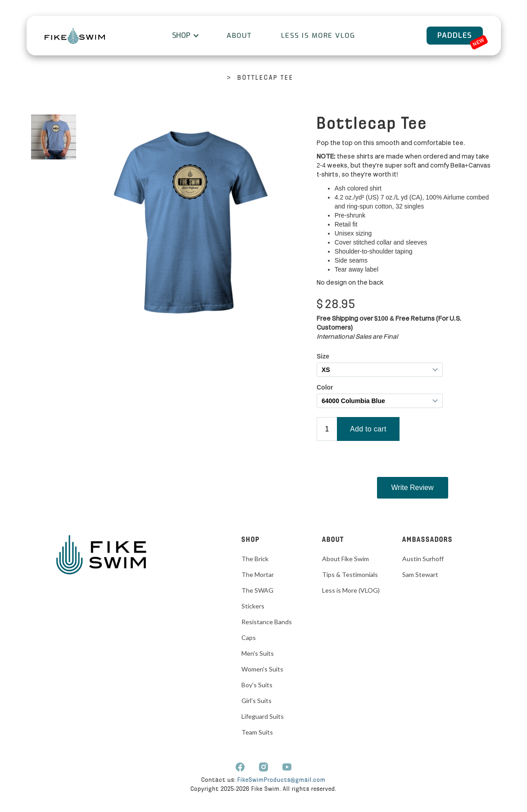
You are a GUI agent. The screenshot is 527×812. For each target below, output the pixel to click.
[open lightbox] (54, 137)
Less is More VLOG (318, 36)
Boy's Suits (257, 685)
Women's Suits (262, 669)
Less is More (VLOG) (351, 590)
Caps (249, 637)
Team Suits (257, 732)
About (239, 36)
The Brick (255, 559)
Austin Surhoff (423, 559)
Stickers (253, 606)
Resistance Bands (267, 622)
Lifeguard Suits (263, 716)
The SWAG (257, 590)
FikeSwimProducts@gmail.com (282, 780)
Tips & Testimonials (350, 574)
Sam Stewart (420, 574)
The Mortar (258, 574)
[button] (185, 36)
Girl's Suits (257, 701)
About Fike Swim (345, 559)
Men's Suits (258, 653)
